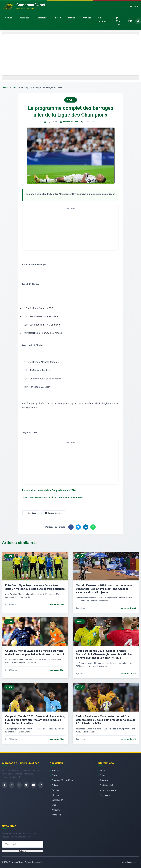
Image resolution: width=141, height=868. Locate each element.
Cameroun (42, 18)
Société (55, 771)
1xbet (102, 771)
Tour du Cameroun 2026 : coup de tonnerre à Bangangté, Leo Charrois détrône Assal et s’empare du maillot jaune (104, 589)
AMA (130, 20)
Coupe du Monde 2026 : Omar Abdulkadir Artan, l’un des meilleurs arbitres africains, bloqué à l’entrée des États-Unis (35, 720)
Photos (57, 18)
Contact (103, 775)
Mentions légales (108, 790)
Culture (55, 785)
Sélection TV (58, 800)
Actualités (24, 18)
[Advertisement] (70, 55)
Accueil (9, 18)
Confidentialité (106, 785)
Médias (72, 18)
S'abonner (23, 851)
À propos (104, 780)
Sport (15, 88)
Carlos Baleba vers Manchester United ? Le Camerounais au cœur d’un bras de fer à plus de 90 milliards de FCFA (106, 720)
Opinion (55, 790)
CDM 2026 (118, 21)
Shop (54, 805)
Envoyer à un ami (53, 513)
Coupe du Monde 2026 (62, 780)
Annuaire (87, 18)
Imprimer (31, 513)
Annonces (103, 20)
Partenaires (105, 795)
